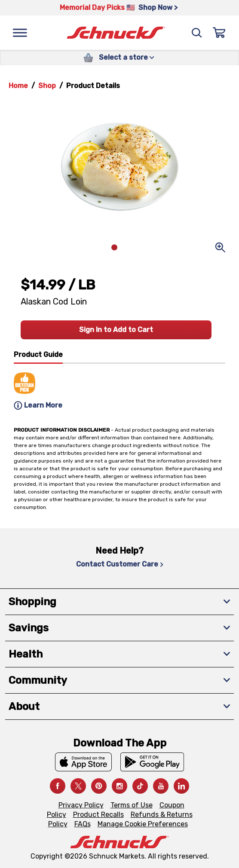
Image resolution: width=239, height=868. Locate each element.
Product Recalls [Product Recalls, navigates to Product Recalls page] (98, 815)
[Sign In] (219, 33)
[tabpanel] (119, 388)
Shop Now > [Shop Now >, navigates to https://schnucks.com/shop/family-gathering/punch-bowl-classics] (158, 8)
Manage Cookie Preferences (143, 824)
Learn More (38, 405)
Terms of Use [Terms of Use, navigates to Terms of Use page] (132, 805)
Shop (47, 86)
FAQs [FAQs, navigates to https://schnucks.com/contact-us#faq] (83, 824)
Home (18, 86)
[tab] (38, 357)
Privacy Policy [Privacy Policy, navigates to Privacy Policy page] (81, 805)
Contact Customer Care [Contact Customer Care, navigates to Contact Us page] (120, 564)
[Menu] (20, 33)
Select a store (127, 57)
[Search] (197, 33)
